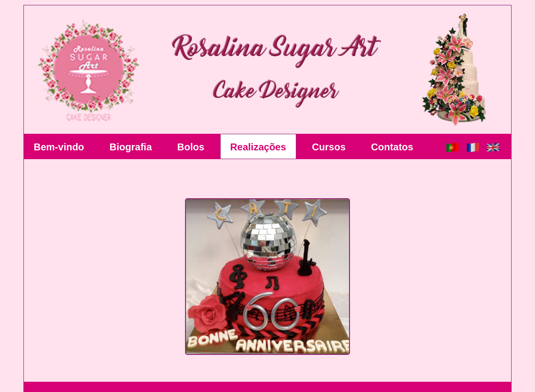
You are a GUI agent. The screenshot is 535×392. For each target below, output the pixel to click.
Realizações (258, 147)
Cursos (329, 147)
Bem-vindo (59, 147)
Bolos (191, 147)
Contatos (392, 147)
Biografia (131, 147)
